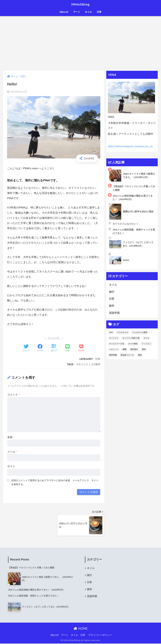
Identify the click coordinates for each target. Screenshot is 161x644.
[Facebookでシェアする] (40, 348)
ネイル (88, 12)
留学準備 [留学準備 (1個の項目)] (113, 355)
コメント (13, 395)
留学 (98, 364)
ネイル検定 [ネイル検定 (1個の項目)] (133, 344)
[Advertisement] (80, 43)
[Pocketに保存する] (81, 348)
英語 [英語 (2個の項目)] (140, 355)
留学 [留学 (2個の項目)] (144, 349)
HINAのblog (80, 4)
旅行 (112, 292)
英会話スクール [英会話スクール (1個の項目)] (127, 355)
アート (77, 12)
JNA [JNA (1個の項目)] (111, 332)
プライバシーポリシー (100, 636)
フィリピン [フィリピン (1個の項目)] (146, 344)
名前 (11, 437)
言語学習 (114, 313)
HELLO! (64, 12)
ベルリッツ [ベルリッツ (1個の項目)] (114, 349)
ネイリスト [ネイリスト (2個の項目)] (114, 338)
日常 (99, 12)
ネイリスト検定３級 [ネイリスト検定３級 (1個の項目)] (131, 338)
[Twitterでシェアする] (26, 348)
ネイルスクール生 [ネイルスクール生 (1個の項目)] (117, 344)
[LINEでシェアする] (67, 348)
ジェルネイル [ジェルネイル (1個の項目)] (122, 332)
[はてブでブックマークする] (54, 348)
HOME (81, 629)
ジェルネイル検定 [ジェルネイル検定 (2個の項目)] (140, 332)
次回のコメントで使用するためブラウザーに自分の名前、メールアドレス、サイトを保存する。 (55, 482)
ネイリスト (85, 364)
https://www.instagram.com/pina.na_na (130, 146)
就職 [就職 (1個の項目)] (124, 349)
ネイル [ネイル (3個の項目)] (146, 338)
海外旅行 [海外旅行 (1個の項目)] (134, 349)
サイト (11, 466)
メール (12, 452)
